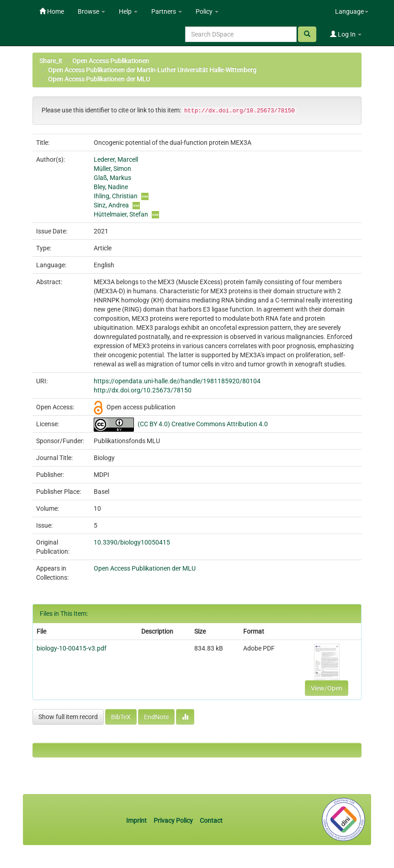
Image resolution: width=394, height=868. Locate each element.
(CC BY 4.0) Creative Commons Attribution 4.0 (203, 424)
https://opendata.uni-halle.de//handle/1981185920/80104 (177, 381)
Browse (91, 11)
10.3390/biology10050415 (132, 542)
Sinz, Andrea (111, 205)
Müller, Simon (112, 169)
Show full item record (68, 717)
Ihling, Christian (116, 196)
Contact (211, 820)
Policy (207, 11)
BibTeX (121, 717)
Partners (167, 11)
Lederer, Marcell (116, 159)
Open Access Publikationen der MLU (99, 79)
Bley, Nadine (111, 187)
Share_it (51, 61)
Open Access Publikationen (111, 61)
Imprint (137, 820)
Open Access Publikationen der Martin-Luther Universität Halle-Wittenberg (152, 70)
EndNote (156, 717)
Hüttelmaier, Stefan (121, 214)
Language (352, 11)
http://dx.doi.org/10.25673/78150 (143, 390)
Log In (346, 34)
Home (52, 11)
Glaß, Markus (112, 178)
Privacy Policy (173, 820)
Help (128, 11)
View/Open (327, 688)
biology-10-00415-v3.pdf (72, 648)
